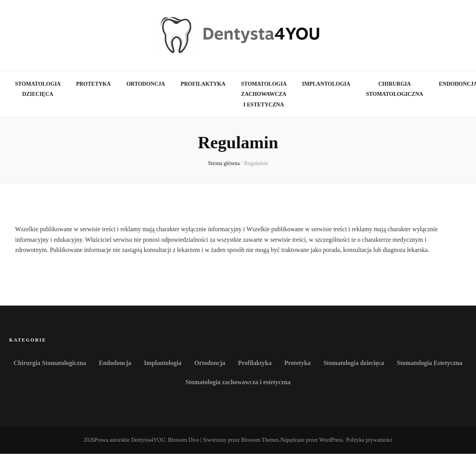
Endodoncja (115, 363)
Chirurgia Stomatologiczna (395, 89)
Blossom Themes (260, 440)
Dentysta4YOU (148, 440)
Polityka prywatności (369, 440)
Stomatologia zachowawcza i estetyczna (264, 94)
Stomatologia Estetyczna (430, 363)
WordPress (331, 440)
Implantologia (326, 84)
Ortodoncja (146, 84)
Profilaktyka (203, 84)
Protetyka (93, 84)
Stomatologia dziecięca (38, 89)
